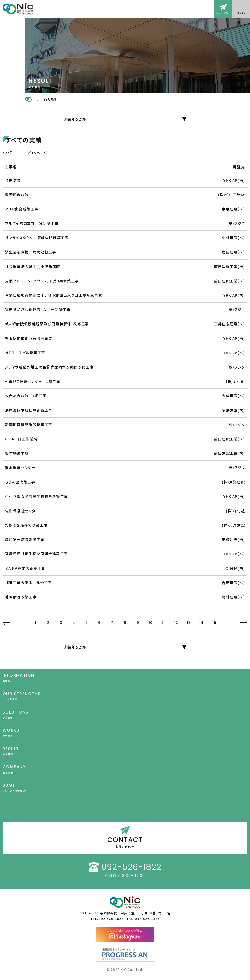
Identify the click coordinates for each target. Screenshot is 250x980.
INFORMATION (125, 678)
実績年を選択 (75, 119)
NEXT (244, 623)
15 (215, 623)
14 (202, 623)
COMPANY (125, 769)
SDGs (125, 788)
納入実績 (50, 99)
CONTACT (223, 13)
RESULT (125, 751)
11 (163, 623)
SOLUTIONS (125, 714)
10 (151, 623)
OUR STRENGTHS (125, 696)
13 (189, 623)
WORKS (125, 733)
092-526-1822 (132, 867)
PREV (6, 623)
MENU (241, 13)
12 (176, 623)
